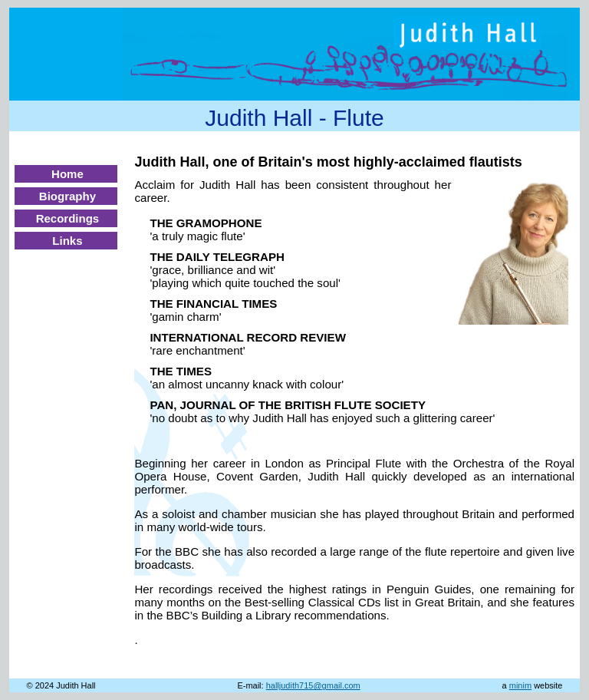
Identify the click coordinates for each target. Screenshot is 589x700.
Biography (67, 196)
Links (67, 241)
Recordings (68, 218)
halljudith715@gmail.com (313, 685)
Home (67, 174)
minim (520, 685)
